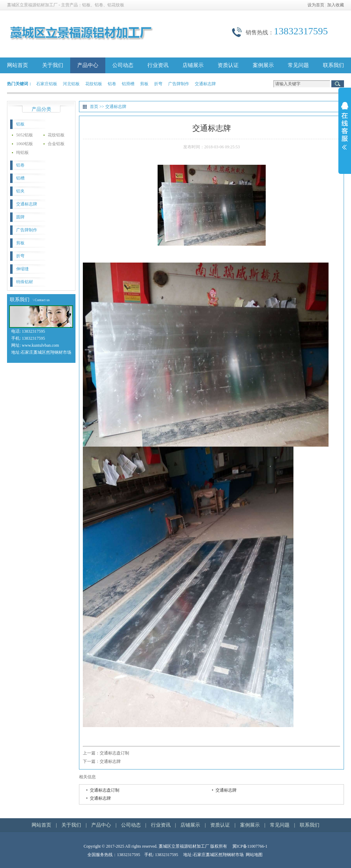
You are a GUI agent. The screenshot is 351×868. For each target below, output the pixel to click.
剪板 (144, 84)
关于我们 (53, 65)
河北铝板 (71, 84)
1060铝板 (25, 144)
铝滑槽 (128, 84)
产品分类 (41, 109)
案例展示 (263, 65)
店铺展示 (193, 65)
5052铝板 (25, 135)
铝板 (20, 124)
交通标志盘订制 (114, 753)
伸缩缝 (22, 269)
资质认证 (228, 65)
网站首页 (18, 65)
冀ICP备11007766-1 (250, 846)
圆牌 (20, 217)
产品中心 (88, 65)
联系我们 (333, 65)
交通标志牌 (205, 84)
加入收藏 (336, 5)
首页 (94, 107)
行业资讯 (158, 65)
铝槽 (20, 178)
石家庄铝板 (47, 84)
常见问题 (298, 65)
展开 (345, 130)
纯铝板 (22, 152)
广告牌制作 (179, 84)
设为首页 (316, 5)
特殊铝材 (25, 282)
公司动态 (123, 65)
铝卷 (112, 84)
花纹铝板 (94, 84)
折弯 (158, 84)
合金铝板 (56, 144)
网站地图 (254, 855)
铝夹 (20, 191)
